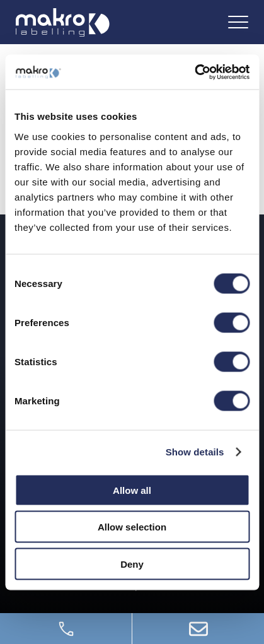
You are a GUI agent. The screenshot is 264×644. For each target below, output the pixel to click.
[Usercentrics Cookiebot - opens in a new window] (194, 72)
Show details (195, 452)
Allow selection (132, 527)
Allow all (132, 490)
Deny (132, 564)
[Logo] (63, 22)
